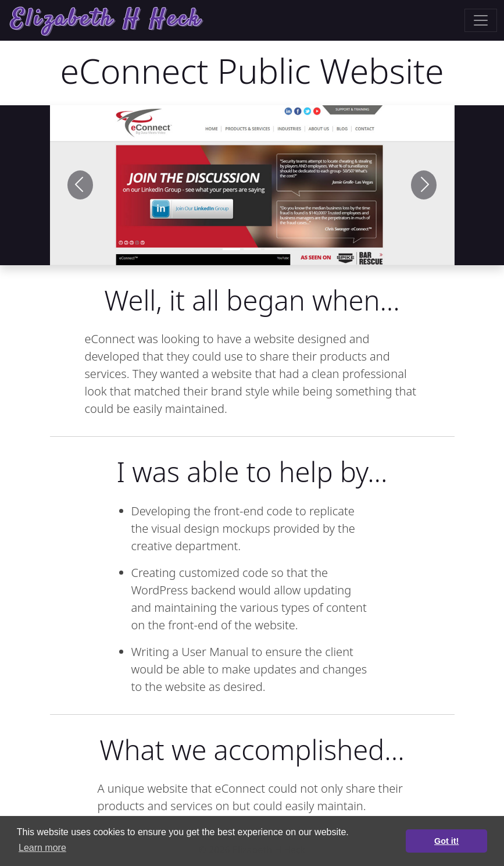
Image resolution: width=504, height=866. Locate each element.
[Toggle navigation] (481, 20)
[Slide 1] (231, 249)
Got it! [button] (446, 841)
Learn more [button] (42, 848)
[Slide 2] (273, 249)
